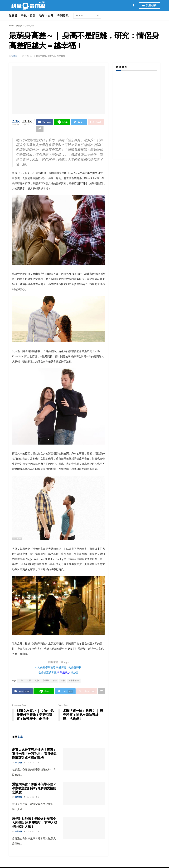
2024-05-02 (29, 763)
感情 (55, 681)
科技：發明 (28, 16)
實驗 (37, 681)
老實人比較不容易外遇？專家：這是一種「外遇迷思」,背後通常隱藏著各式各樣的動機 (35, 754)
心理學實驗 (29, 26)
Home (11, 26)
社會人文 (52, 56)
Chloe (14, 56)
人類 (21, 681)
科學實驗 (61, 56)
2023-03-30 (29, 832)
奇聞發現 (63, 16)
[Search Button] (98, 16)
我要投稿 (150, 5)
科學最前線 (64, 673)
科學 (63, 681)
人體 (29, 681)
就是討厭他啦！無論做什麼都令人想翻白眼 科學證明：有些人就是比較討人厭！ (35, 823)
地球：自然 (46, 16)
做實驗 (13, 16)
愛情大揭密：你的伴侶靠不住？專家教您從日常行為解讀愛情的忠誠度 (34, 788)
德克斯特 (18, 763)
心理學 (46, 681)
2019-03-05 (27, 56)
